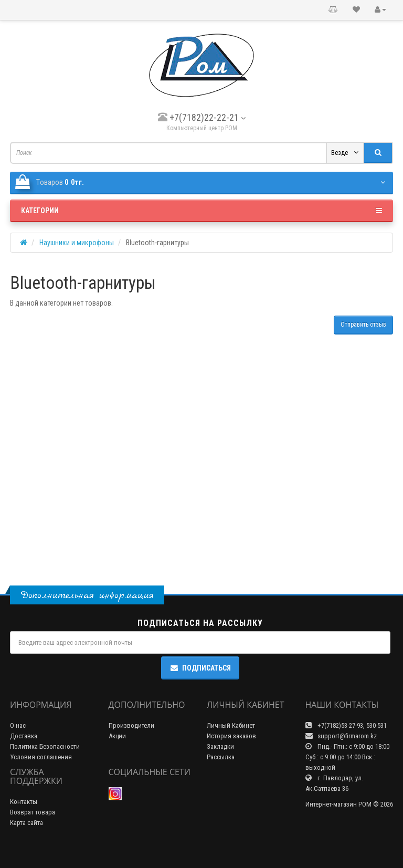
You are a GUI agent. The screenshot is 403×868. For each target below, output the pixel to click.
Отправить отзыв (363, 325)
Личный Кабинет (231, 725)
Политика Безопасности (45, 746)
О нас (18, 725)
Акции (117, 736)
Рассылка (221, 757)
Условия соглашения (41, 757)
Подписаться (200, 668)
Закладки (220, 746)
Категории (201, 211)
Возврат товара (33, 812)
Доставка (24, 736)
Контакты (24, 802)
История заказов (231, 736)
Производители (131, 725)
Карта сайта (26, 823)
